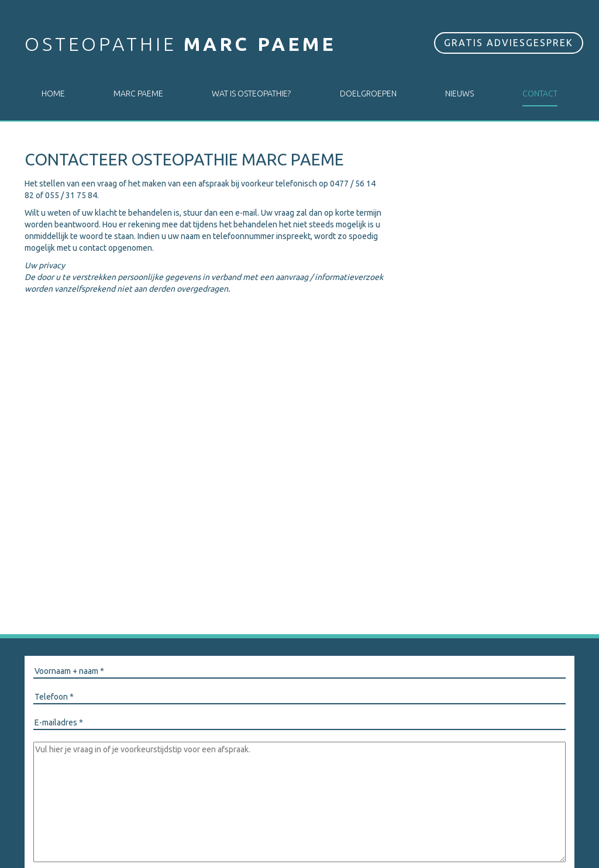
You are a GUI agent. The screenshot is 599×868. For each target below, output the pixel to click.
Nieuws (459, 94)
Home (53, 94)
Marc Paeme (138, 94)
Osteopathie (180, 44)
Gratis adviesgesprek (509, 43)
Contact (540, 94)
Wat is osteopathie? (251, 94)
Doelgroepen (368, 94)
